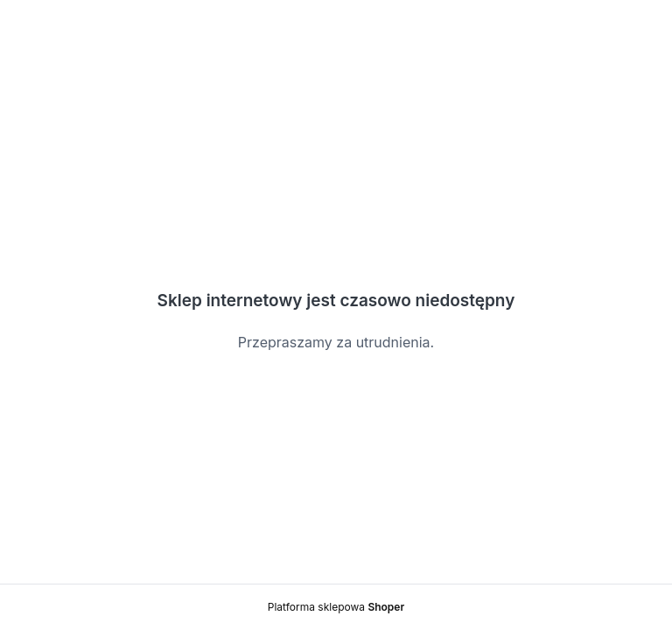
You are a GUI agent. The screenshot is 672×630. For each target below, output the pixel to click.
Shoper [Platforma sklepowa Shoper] (386, 607)
